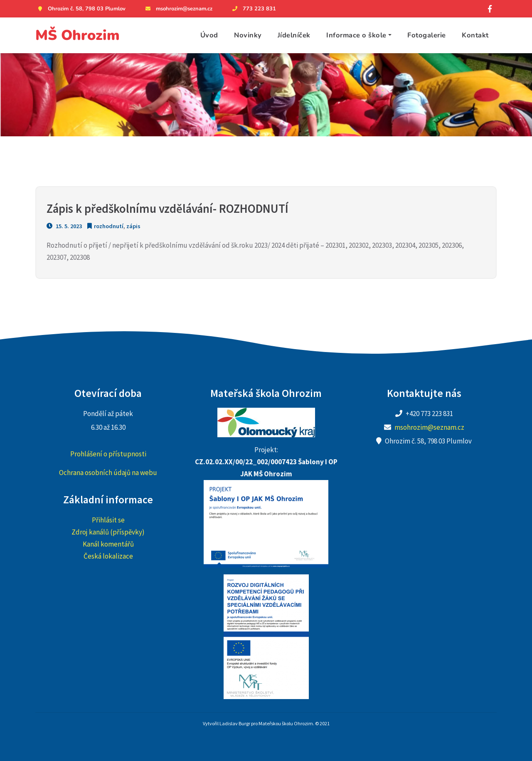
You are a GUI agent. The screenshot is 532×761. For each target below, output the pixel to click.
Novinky (248, 35)
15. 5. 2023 (64, 226)
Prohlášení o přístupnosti (108, 454)
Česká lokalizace (108, 556)
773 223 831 (253, 9)
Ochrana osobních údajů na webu (108, 473)
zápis (133, 226)
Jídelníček (294, 35)
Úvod (209, 35)
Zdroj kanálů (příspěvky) (108, 532)
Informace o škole (356, 35)
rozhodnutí (109, 226)
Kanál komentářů (108, 544)
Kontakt (475, 35)
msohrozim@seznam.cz (178, 9)
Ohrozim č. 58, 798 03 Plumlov (80, 9)
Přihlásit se (108, 520)
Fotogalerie (427, 35)
